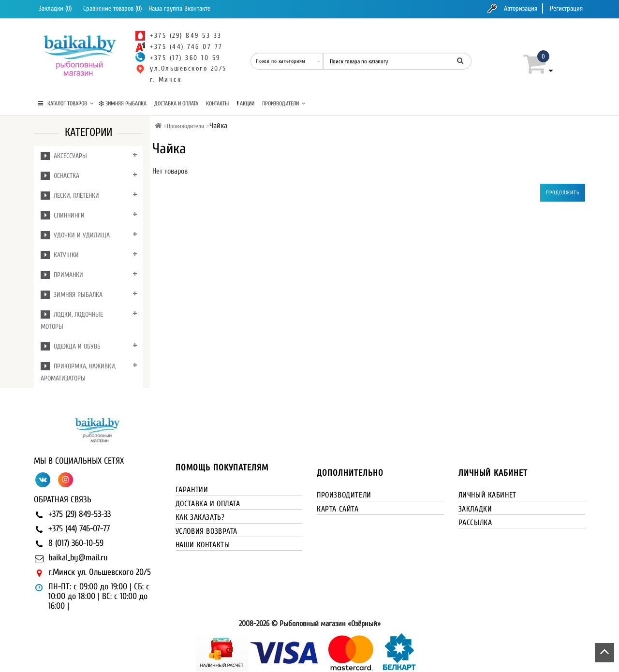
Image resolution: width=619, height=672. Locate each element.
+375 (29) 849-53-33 (80, 514)
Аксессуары (64, 156)
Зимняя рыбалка (123, 103)
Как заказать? (200, 517)
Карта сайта (338, 509)
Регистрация (566, 8)
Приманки (62, 275)
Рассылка (475, 523)
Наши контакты (203, 545)
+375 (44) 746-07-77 (79, 529)
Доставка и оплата (176, 103)
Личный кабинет (487, 495)
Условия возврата (207, 531)
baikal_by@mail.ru (78, 558)
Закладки (475, 509)
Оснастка (60, 176)
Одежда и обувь (71, 346)
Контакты (217, 103)
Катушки (60, 255)
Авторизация (521, 8)
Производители (284, 103)
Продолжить (563, 193)
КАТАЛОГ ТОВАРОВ (66, 103)
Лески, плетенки (70, 196)
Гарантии (192, 490)
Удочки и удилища (75, 235)
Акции (245, 103)
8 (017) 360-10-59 (76, 543)
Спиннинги (63, 215)
